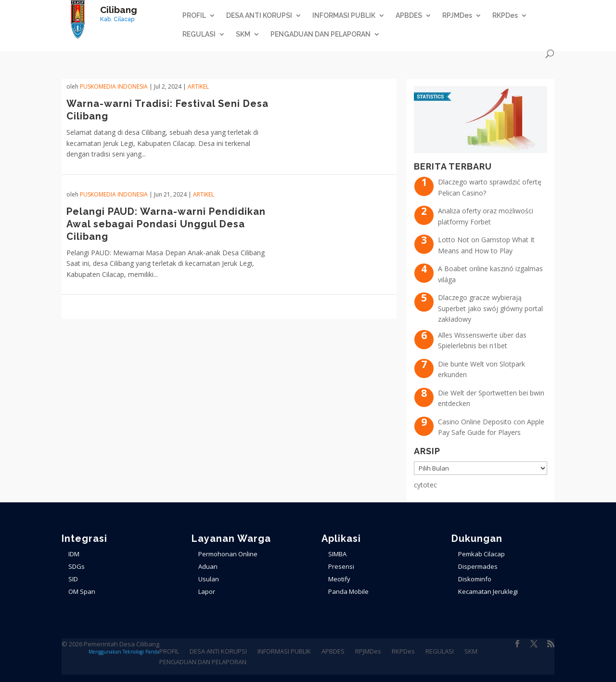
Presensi (341, 566)
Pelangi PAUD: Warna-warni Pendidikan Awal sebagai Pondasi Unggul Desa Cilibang (166, 224)
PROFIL (194, 16)
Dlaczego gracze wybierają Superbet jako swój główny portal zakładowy (490, 308)
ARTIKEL (198, 86)
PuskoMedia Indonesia (114, 86)
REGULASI (199, 34)
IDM (74, 554)
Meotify (339, 579)
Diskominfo (475, 579)
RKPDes (505, 16)
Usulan (209, 579)
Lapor (207, 591)
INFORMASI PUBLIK (344, 16)
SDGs (77, 566)
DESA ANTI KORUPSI (259, 16)
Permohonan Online (228, 554)
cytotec (425, 485)
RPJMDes (457, 16)
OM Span (82, 591)
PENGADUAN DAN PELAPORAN (321, 34)
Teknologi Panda (141, 652)
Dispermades (478, 566)
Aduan (208, 566)
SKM (243, 34)
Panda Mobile (348, 591)
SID (73, 579)
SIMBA (337, 554)
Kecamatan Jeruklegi (488, 591)
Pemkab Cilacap (481, 554)
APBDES (409, 16)
